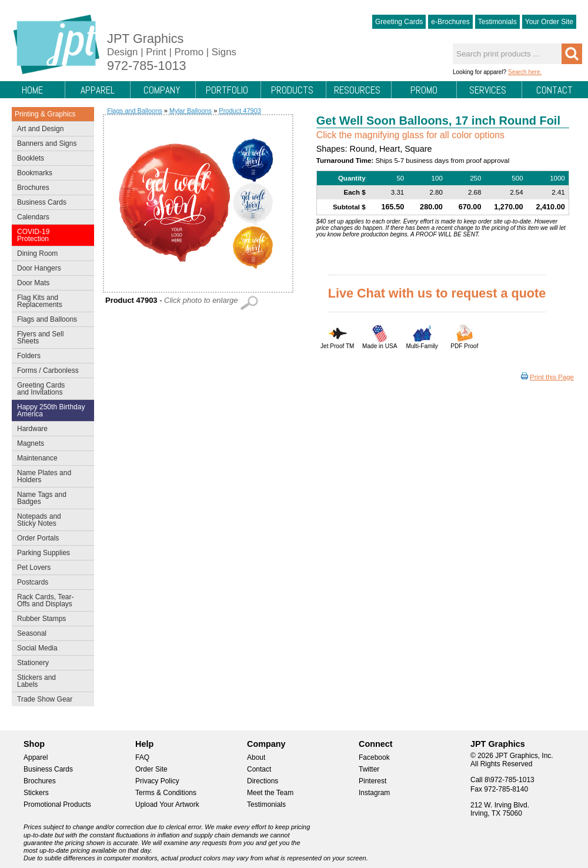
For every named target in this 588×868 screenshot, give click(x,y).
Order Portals (38, 538)
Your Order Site (549, 22)
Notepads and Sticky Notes (50, 520)
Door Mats (50, 284)
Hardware (32, 429)
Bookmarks (35, 173)
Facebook (374, 757)
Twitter (369, 769)
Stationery (50, 664)
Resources (357, 90)
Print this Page (552, 377)
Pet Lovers (50, 569)
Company (162, 90)
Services (488, 90)
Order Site (151, 769)
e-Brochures (450, 22)
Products (292, 90)
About (256, 757)
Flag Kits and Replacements (50, 301)
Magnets (31, 443)
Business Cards (50, 203)
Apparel (98, 90)
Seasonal (50, 635)
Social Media (50, 649)
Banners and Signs (50, 145)
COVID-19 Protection (50, 235)
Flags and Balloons (50, 321)
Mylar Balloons (191, 111)
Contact (554, 90)
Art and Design (50, 130)
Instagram (374, 793)
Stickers (36, 793)
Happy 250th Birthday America (51, 410)
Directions (263, 781)
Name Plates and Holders (44, 476)
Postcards (50, 583)
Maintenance (50, 459)
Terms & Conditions (166, 793)
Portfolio (227, 90)
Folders (50, 357)
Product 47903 (240, 111)
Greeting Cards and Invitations (50, 389)
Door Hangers (50, 269)
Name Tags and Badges (50, 498)
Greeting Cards (399, 22)
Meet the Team (270, 793)
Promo (424, 90)
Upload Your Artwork (167, 804)
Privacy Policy (157, 781)
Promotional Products (57, 804)
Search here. (525, 72)
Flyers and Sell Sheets (50, 338)
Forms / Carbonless (48, 370)
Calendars (33, 217)
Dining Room (50, 255)
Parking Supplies (50, 554)
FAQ (142, 757)
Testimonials (497, 22)
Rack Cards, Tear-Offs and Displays (50, 600)
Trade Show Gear (50, 700)
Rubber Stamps (41, 619)
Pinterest (372, 781)
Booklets (31, 158)
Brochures (50, 189)
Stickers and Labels (50, 681)
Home (32, 90)
